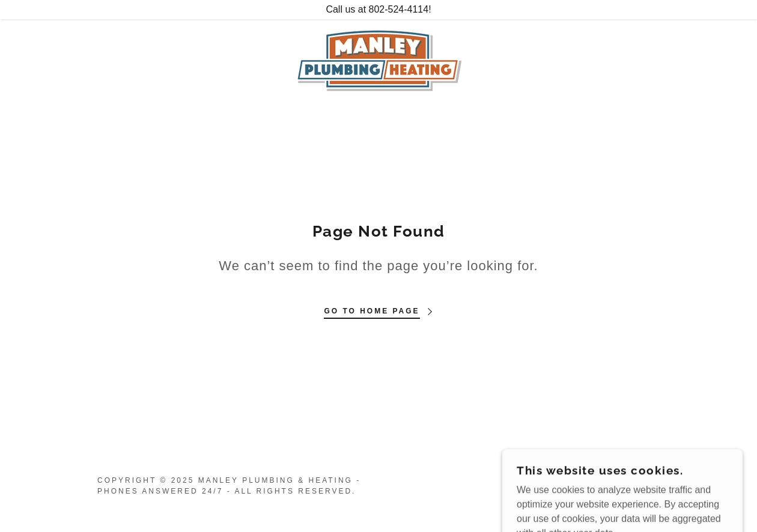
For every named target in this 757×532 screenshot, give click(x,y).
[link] (379, 59)
